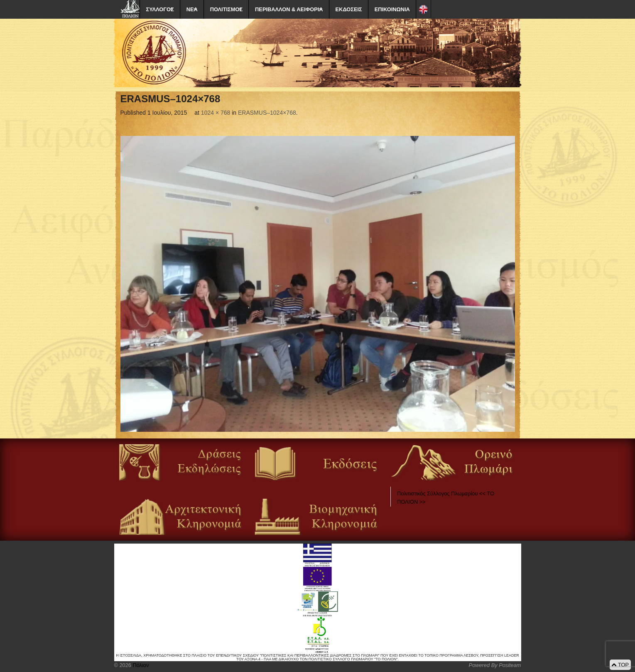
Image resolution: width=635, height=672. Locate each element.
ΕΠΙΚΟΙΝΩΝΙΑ (392, 9)
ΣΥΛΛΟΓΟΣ (160, 9)
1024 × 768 (216, 113)
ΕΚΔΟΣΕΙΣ (349, 9)
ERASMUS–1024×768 (267, 113)
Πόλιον (140, 665)
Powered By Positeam (495, 665)
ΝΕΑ (192, 9)
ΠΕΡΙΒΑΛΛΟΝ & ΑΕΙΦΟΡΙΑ (289, 9)
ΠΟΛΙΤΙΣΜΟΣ (226, 9)
